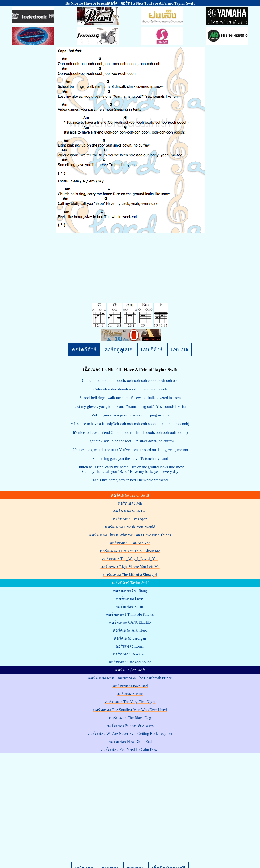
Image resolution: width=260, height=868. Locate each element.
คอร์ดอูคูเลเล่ (119, 349)
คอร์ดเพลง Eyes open (130, 519)
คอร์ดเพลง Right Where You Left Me (130, 567)
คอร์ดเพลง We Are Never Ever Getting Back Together (130, 734)
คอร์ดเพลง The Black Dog (130, 718)
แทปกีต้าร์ (152, 349)
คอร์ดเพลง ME (130, 503)
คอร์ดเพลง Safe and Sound (130, 662)
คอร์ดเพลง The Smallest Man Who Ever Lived (130, 710)
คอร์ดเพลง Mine (130, 694)
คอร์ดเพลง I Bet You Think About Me (130, 551)
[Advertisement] (45, 799)
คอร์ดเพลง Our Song (130, 591)
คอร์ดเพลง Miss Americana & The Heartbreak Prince (130, 678)
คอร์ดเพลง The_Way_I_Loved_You (130, 559)
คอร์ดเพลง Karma (130, 606)
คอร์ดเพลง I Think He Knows (130, 614)
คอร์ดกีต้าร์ (84, 349)
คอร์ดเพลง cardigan (130, 638)
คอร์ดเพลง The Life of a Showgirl (130, 575)
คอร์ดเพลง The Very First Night (130, 702)
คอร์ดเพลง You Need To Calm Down (130, 749)
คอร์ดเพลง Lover (130, 599)
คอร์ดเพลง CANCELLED (130, 622)
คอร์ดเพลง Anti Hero (130, 630)
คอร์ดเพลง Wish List (130, 511)
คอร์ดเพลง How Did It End (130, 742)
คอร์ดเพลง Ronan (130, 646)
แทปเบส (179, 349)
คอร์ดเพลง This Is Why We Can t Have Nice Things (130, 535)
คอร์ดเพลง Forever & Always (130, 726)
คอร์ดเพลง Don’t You (130, 654)
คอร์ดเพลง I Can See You (130, 543)
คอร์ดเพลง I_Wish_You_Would (130, 527)
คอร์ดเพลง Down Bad (130, 686)
